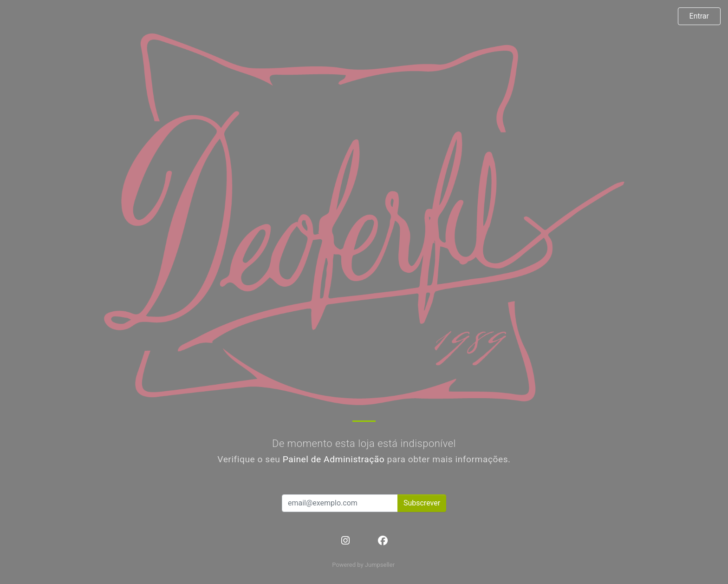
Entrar (699, 16)
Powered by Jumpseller (363, 565)
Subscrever (422, 503)
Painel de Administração (334, 459)
